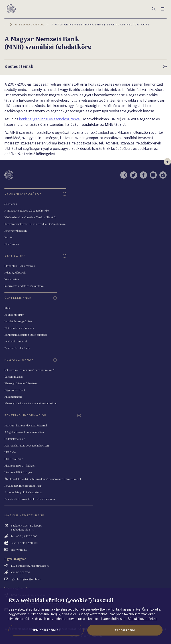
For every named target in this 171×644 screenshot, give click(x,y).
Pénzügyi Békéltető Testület (21, 383)
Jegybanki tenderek (16, 341)
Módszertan (12, 279)
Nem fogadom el (46, 630)
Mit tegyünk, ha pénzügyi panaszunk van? (29, 370)
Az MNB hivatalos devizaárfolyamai (26, 425)
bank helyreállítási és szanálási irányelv (51, 119)
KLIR (7, 308)
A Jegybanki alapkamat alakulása (24, 432)
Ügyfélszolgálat (14, 377)
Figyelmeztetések (15, 390)
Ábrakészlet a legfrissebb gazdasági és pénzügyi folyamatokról (43, 479)
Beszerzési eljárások (17, 348)
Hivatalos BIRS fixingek (18, 472)
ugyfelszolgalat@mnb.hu (26, 579)
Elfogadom (125, 630)
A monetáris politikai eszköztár (24, 492)
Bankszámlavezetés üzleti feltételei (26, 335)
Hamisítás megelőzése (18, 321)
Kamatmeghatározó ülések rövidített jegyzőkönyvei (35, 224)
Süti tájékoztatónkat (142, 619)
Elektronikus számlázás (19, 328)
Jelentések (11, 204)
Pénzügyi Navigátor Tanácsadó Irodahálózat (31, 403)
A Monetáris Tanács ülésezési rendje (27, 211)
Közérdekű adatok (16, 231)
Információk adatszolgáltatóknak (24, 286)
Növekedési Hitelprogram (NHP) (23, 486)
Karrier (9, 237)
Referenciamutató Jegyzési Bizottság (27, 445)
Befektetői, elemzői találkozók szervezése (30, 499)
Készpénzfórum (14, 315)
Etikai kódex (12, 244)
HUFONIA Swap (14, 459)
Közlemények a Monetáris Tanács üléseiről (30, 217)
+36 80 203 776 (20, 572)
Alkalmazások (13, 397)
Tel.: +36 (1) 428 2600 (24, 536)
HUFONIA (10, 452)
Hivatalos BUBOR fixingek (20, 466)
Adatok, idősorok (15, 273)
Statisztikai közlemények (20, 266)
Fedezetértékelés (15, 439)
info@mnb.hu (19, 550)
